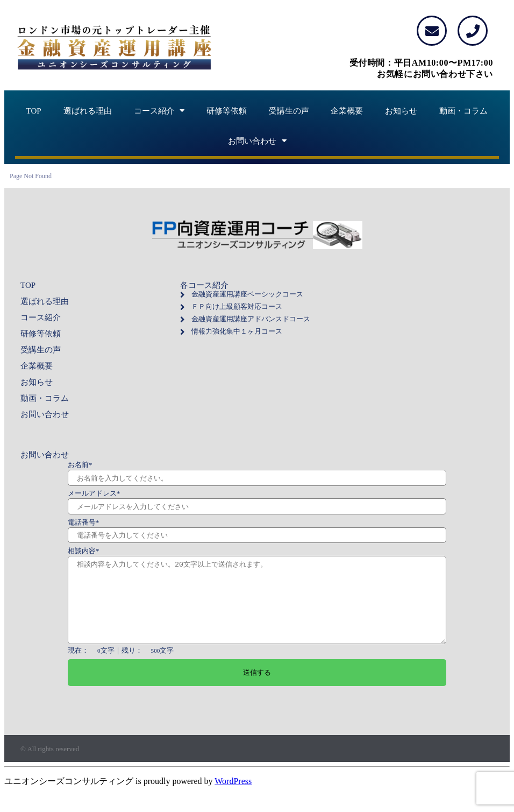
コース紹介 (159, 111)
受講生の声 (289, 111)
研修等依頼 (227, 111)
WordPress (233, 797)
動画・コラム (463, 111)
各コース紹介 (204, 285)
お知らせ (401, 111)
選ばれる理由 (88, 111)
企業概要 (347, 111)
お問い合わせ (257, 141)
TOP (33, 111)
